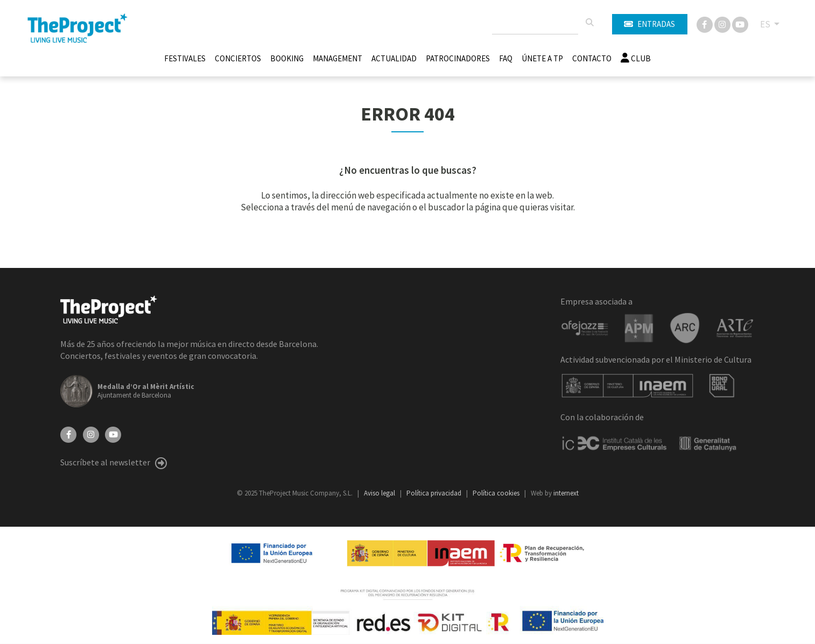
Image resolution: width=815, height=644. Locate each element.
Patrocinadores (458, 58)
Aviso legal (380, 493)
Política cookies (497, 493)
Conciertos (238, 58)
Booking (287, 58)
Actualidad (394, 58)
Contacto (592, 58)
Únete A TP (542, 58)
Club (636, 58)
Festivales (185, 58)
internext (566, 493)
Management (338, 58)
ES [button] (766, 24)
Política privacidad (435, 493)
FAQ (506, 58)
